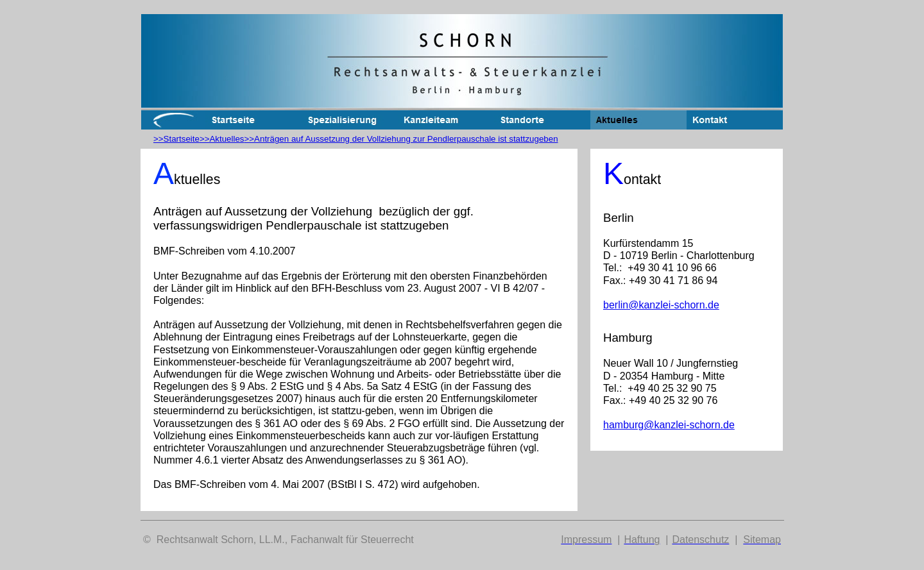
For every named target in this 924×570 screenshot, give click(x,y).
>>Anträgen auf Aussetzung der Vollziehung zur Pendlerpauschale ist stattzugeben (401, 139)
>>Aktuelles (222, 139)
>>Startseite (176, 139)
